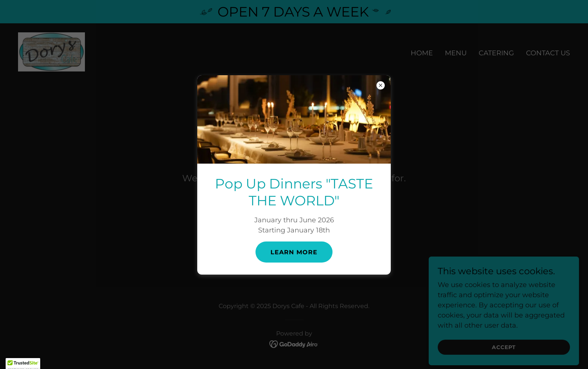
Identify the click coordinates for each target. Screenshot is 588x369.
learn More (294, 252)
